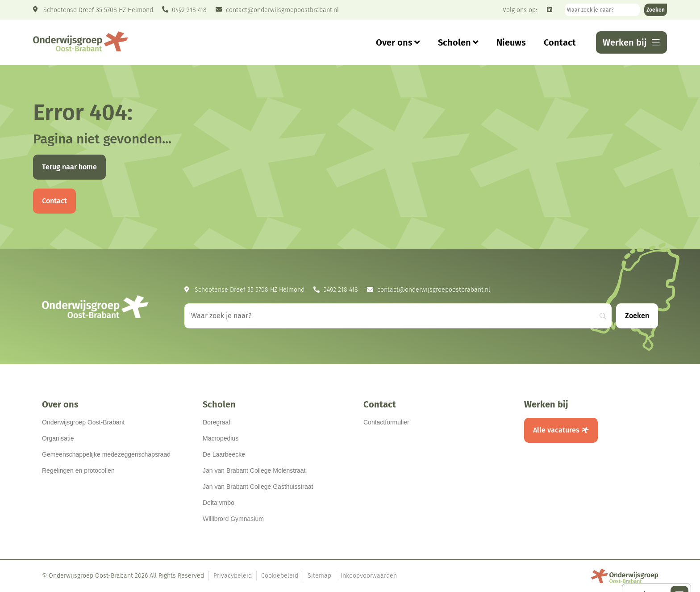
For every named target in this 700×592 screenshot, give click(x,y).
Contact (560, 42)
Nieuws (511, 42)
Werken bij (546, 404)
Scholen (458, 42)
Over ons (398, 42)
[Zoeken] (656, 10)
